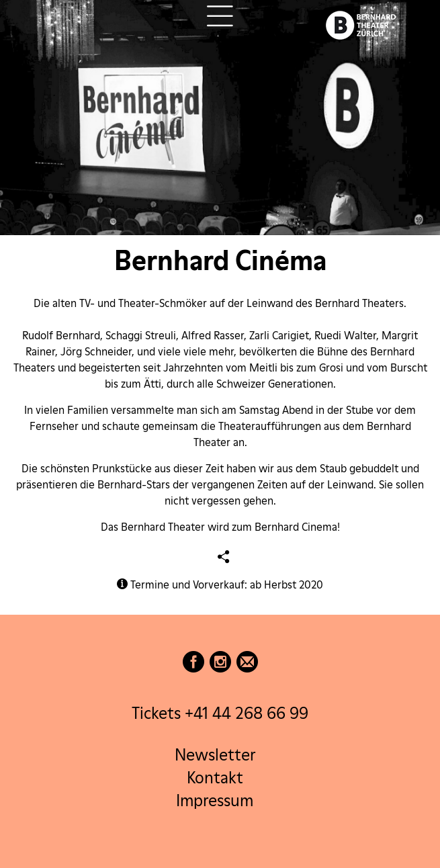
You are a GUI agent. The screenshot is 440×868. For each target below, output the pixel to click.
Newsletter (215, 755)
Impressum (215, 800)
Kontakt (215, 778)
